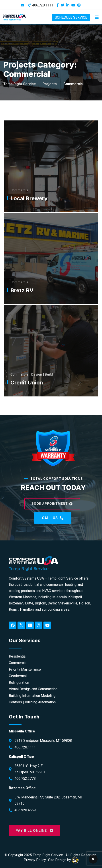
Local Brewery (29, 198)
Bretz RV (22, 290)
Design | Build (42, 374)
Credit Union (27, 383)
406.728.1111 (43, 5)
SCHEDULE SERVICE (71, 17)
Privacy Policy (35, 860)
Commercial (20, 190)
